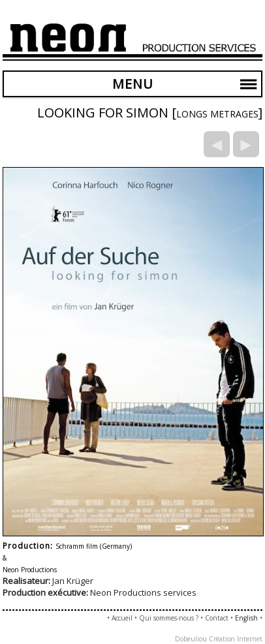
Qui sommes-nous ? (169, 618)
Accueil (122, 618)
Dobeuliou (191, 639)
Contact (217, 618)
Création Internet (236, 639)
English (246, 618)
